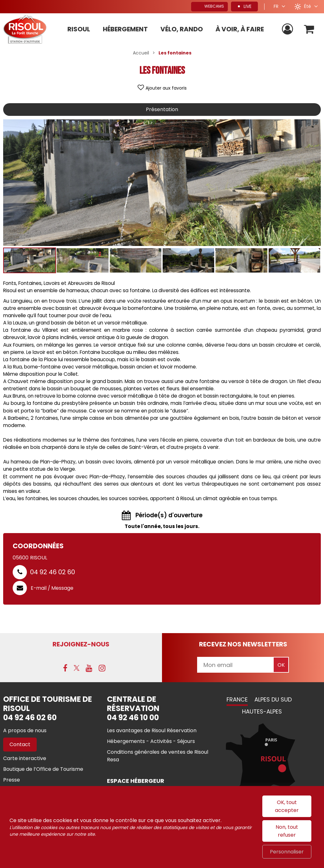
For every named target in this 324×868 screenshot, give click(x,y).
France (237, 699)
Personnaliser (287, 852)
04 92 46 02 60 (53, 572)
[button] (309, 29)
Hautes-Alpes (262, 711)
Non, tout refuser (287, 831)
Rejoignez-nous (81, 644)
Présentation (162, 109)
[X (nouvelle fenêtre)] (77, 668)
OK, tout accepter (287, 806)
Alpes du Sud (273, 699)
